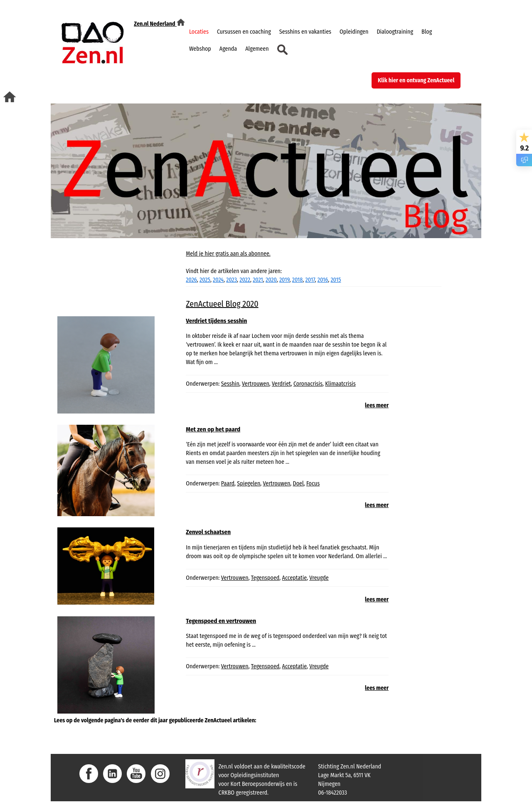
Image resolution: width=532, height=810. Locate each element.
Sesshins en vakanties (305, 32)
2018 (298, 280)
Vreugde (319, 578)
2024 (218, 280)
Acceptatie (294, 578)
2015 (336, 280)
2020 (271, 280)
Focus (313, 484)
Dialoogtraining (395, 32)
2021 (258, 280)
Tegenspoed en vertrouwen (221, 621)
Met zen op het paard (213, 429)
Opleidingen (354, 32)
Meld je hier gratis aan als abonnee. (228, 254)
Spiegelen (249, 484)
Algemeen (257, 49)
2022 (245, 280)
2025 (205, 280)
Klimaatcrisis (340, 384)
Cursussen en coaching (244, 32)
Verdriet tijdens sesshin (216, 321)
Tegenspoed (265, 578)
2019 (284, 280)
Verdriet (281, 384)
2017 (310, 280)
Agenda (228, 49)
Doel (298, 484)
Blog (427, 32)
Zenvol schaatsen (208, 532)
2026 (191, 280)
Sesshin (230, 384)
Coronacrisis (308, 384)
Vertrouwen (256, 384)
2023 (232, 280)
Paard (228, 484)
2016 (323, 280)
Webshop (200, 49)
